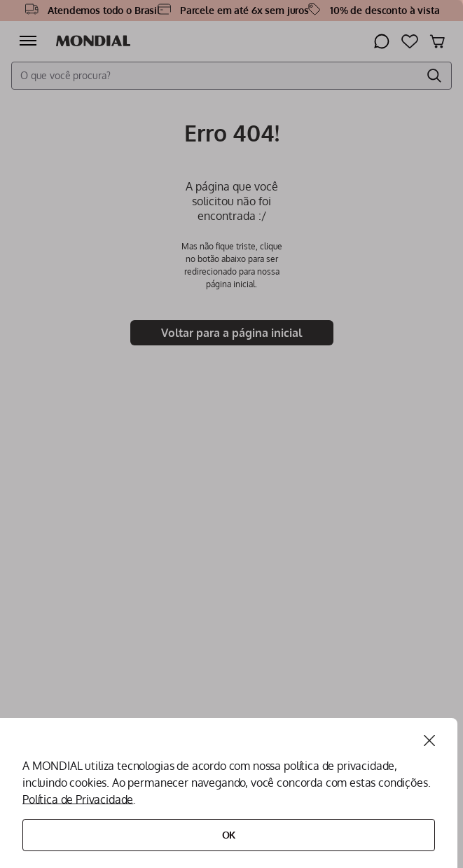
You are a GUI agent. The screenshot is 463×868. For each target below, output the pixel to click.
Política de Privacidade (78, 799)
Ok (229, 835)
